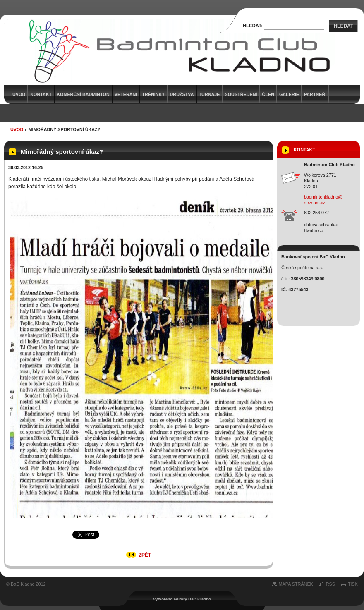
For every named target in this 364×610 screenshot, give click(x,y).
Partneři (315, 94)
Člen (268, 94)
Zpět (145, 555)
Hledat (343, 26)
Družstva (182, 94)
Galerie (289, 94)
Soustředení (241, 94)
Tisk (353, 584)
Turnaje (210, 94)
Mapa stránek (296, 584)
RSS (330, 584)
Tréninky (153, 94)
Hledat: (253, 26)
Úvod (17, 129)
